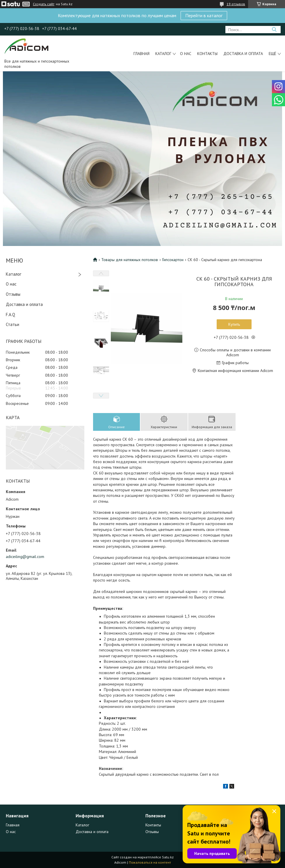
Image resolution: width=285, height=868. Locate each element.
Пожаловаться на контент (150, 862)
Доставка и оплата (243, 54)
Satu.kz (168, 857)
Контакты (207, 54)
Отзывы (13, 294)
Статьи (13, 324)
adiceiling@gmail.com (25, 557)
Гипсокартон (173, 260)
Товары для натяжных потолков (130, 260)
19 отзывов (236, 4)
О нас (186, 54)
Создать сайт (44, 4)
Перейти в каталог (204, 15)
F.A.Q (10, 315)
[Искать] (274, 30)
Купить (234, 324)
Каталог (163, 54)
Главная (141, 54)
